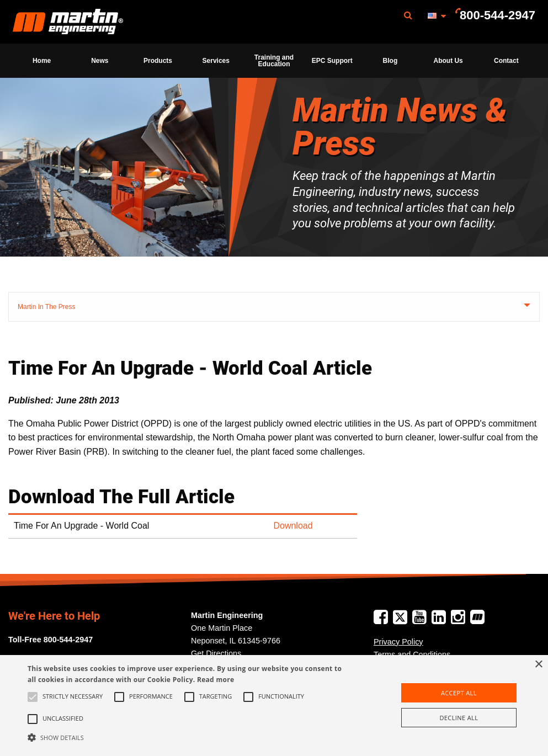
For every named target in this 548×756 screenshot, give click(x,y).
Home (42, 61)
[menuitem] (68, 22)
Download (293, 526)
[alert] (274, 706)
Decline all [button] (459, 718)
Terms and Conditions (412, 654)
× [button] (538, 665)
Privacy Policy (398, 642)
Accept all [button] (459, 693)
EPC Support (332, 61)
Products (158, 61)
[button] (188, 737)
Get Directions (216, 653)
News (100, 61)
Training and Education (274, 61)
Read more (216, 680)
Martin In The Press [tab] (46, 307)
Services (216, 61)
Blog (390, 61)
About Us (448, 61)
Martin (68, 22)
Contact (506, 61)
